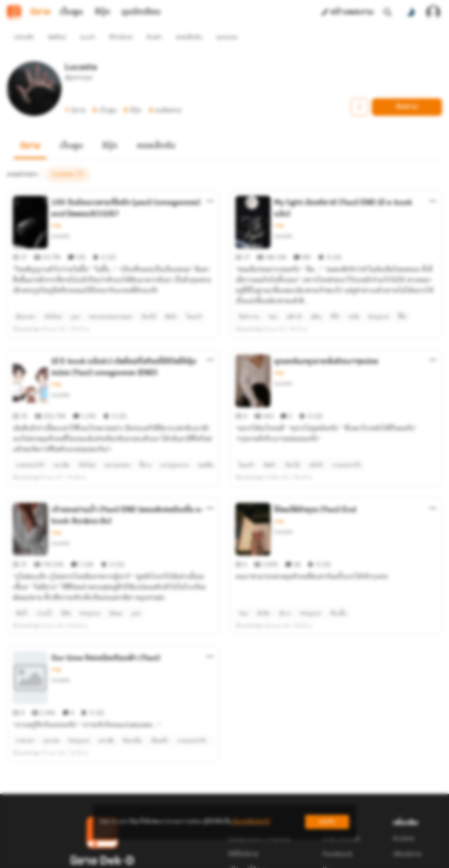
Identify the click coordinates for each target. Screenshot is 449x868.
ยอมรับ (327, 822)
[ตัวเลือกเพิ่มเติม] (210, 185)
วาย (56, 210)
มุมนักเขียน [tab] (141, 12)
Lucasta (60, 220)
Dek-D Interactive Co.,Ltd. (194, 857)
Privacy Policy (288, 857)
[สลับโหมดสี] (410, 12)
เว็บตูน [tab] (71, 12)
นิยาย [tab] (40, 12)
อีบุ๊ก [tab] (102, 12)
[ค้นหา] (388, 12)
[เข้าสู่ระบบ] (433, 12)
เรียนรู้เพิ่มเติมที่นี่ (251, 822)
